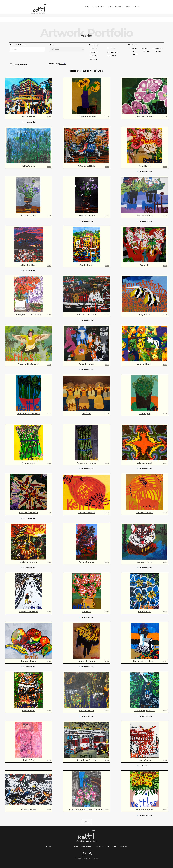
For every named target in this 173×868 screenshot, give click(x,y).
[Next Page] (87, 821)
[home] (39, 9)
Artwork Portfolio (73, 6)
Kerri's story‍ (99, 6)
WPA (128, 6)
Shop (76, 847)
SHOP (87, 6)
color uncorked (116, 6)
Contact (137, 6)
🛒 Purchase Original (28, 122)
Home (49, 847)
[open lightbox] (28, 98)
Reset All (62, 64)
